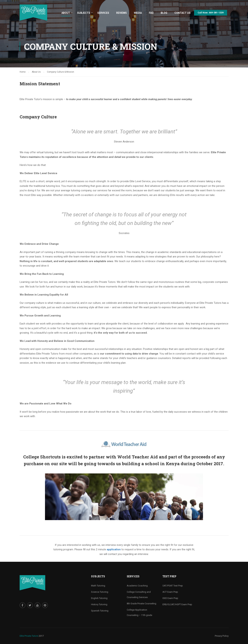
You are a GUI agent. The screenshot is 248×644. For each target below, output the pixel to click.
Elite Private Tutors (29, 636)
